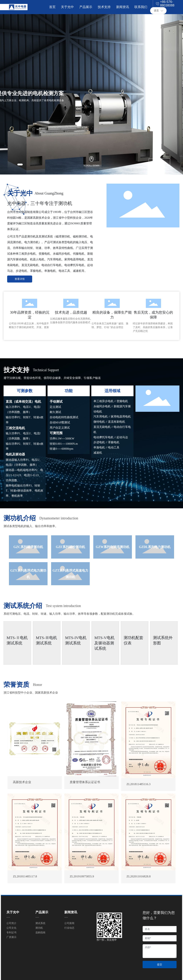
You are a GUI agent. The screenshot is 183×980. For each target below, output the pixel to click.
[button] (20, 164)
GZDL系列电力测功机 (155, 547)
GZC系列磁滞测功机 (28, 547)
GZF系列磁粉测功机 (71, 547)
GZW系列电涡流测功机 (113, 547)
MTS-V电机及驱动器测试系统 (104, 643)
